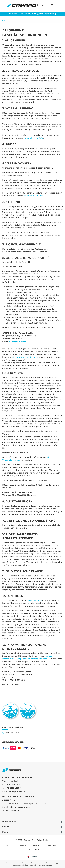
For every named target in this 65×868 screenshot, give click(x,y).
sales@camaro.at (18, 341)
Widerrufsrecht (32, 849)
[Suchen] (38, 5)
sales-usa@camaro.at (19, 807)
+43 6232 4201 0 (13, 788)
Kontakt (37, 845)
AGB (8, 845)
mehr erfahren (11, 733)
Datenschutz (53, 845)
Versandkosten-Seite (33, 138)
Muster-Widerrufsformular (26, 357)
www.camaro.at (34, 600)
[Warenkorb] (47, 5)
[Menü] (52, 5)
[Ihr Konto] (43, 5)
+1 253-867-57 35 (14, 811)
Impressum (22, 845)
